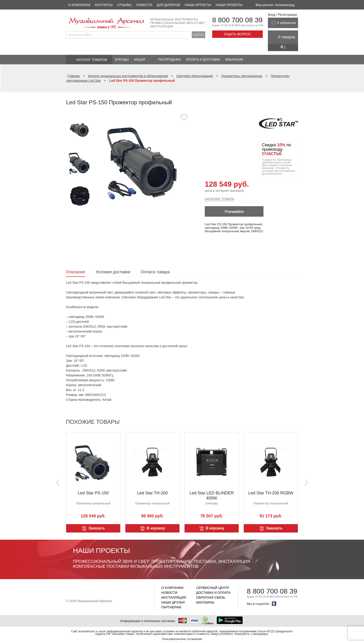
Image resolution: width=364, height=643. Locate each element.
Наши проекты (229, 5)
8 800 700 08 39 (237, 20)
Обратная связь (211, 597)
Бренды (122, 59)
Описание (76, 272)
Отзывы (124, 5)
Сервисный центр (213, 588)
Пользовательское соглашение (182, 639)
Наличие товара (219, 199)
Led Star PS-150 (93, 493)
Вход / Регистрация (282, 15)
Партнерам (171, 607)
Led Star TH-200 (152, 493)
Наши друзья (173, 602)
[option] (144, 161)
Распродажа (169, 59)
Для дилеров (168, 5)
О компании (79, 5)
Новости (144, 5)
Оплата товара (155, 272)
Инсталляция (174, 597)
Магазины (205, 602)
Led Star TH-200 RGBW (271, 493)
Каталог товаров (92, 60)
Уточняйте (234, 212)
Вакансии (234, 59)
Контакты (104, 5)
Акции (140, 59)
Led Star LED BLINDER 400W (212, 496)
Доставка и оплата (213, 593)
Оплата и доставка (203, 59)
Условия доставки (113, 272)
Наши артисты (198, 5)
